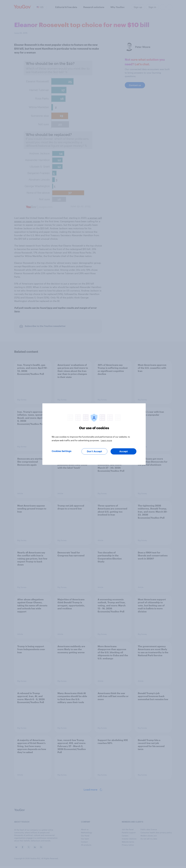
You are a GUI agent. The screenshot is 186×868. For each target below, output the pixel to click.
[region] (94, 434)
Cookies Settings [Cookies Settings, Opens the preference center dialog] (62, 451)
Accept (124, 451)
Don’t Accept (94, 451)
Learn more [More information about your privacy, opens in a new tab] (106, 440)
